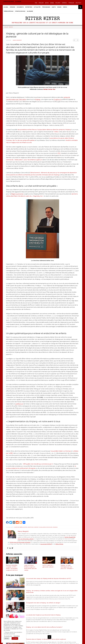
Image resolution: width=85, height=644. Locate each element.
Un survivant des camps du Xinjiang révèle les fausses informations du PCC (49, 579)
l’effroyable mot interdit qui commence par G (38, 464)
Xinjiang (38, 99)
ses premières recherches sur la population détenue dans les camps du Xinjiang (44, 130)
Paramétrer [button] (17, 636)
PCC (59, 153)
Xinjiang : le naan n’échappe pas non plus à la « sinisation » (67, 567)
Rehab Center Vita (49, 89)
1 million (56, 132)
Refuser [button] (7, 638)
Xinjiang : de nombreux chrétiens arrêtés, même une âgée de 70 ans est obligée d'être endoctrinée (52, 592)
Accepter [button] (15, 638)
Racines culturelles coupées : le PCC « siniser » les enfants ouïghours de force (12, 568)
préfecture (19, 404)
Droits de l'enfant (33, 527)
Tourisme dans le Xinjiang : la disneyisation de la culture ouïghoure (46, 640)
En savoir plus (8, 636)
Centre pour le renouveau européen (20, 542)
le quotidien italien (61, 451)
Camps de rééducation (21, 527)
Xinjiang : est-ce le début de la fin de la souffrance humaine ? (44, 628)
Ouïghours (57, 99)
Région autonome (17, 194)
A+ (74, 40)
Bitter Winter (43, 19)
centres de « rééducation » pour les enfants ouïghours (24, 160)
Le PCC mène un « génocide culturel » (48, 567)
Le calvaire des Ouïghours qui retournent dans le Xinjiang (43, 616)
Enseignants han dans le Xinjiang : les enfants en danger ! (43, 603)
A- (78, 40)
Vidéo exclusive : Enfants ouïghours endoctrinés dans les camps (30, 568)
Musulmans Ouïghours (46, 527)
